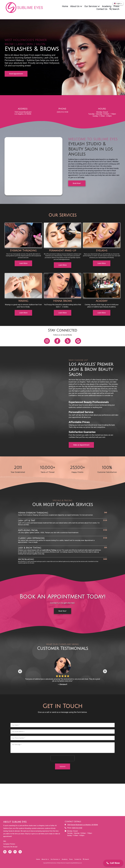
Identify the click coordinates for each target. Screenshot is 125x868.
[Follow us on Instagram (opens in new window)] (47, 341)
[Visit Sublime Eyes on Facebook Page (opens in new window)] (10, 852)
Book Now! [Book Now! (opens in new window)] (62, 606)
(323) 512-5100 (77, 828)
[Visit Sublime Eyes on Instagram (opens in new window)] (15, 852)
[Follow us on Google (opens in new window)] (78, 341)
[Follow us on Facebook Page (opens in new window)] (57, 341)
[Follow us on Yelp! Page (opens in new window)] (68, 341)
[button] (113, 863)
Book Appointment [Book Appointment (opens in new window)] (16, 74)
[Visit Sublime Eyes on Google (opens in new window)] (5, 852)
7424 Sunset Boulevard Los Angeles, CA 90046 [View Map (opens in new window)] (82, 825)
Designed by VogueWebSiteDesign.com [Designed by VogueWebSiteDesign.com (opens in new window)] (74, 863)
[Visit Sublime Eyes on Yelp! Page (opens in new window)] (20, 852)
